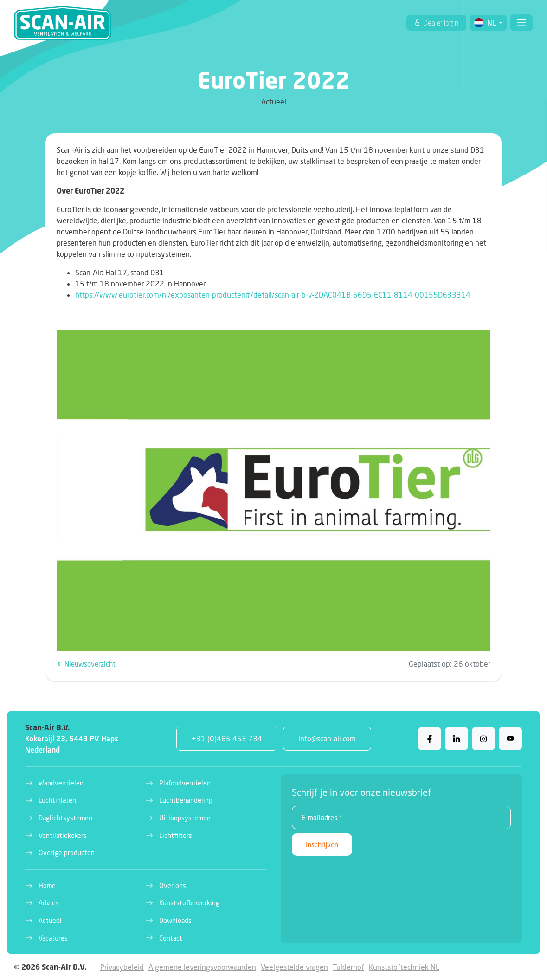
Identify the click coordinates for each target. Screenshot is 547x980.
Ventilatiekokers (63, 835)
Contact (171, 938)
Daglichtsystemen (65, 818)
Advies (49, 903)
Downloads (175, 920)
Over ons (173, 886)
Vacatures (53, 938)
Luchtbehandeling (186, 800)
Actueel (50, 920)
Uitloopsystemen (185, 818)
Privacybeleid (122, 967)
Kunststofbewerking (189, 903)
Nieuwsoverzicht (86, 664)
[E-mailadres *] (402, 818)
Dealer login (440, 23)
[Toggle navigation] (521, 23)
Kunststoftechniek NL (404, 967)
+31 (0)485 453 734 (227, 738)
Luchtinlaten (57, 800)
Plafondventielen (185, 783)
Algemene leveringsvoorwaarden (202, 967)
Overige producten (67, 853)
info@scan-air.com (327, 738)
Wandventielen (61, 783)
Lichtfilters (176, 835)
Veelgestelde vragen (294, 967)
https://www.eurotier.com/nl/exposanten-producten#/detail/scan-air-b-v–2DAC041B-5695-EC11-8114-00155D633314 (273, 295)
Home (47, 886)
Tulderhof (348, 967)
